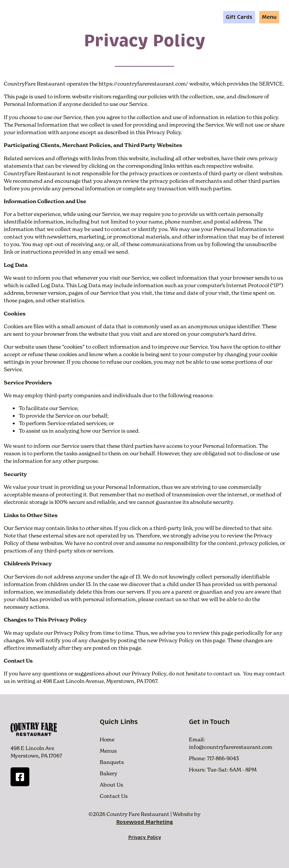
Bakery (109, 773)
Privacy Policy (145, 837)
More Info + (145, 17)
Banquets (112, 762)
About (179, 17)
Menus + (108, 17)
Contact (206, 17)
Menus (108, 751)
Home (78, 17)
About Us (111, 785)
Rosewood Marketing (145, 822)
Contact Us (114, 796)
